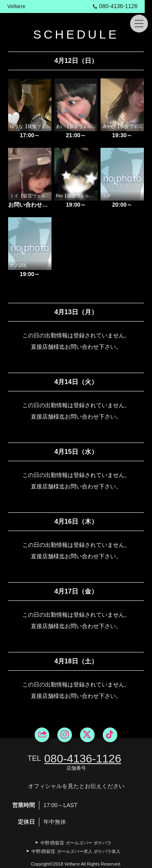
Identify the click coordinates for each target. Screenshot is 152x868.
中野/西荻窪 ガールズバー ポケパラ (76, 843)
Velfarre (17, 6)
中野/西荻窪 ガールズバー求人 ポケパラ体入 (76, 851)
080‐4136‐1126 (121, 6)
